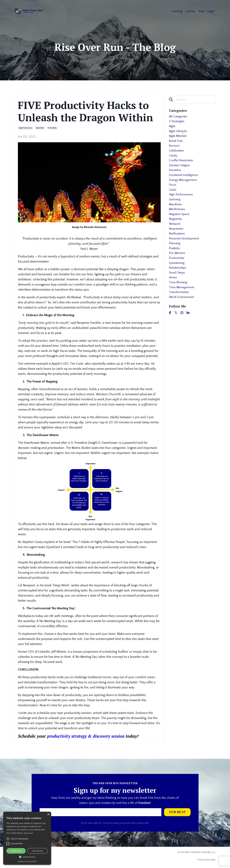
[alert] (27, 838)
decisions (175, 173)
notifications (177, 239)
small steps (177, 280)
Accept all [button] (16, 851)
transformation (179, 300)
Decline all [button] (38, 851)
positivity (175, 255)
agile (172, 127)
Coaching (177, 11)
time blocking (179, 290)
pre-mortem (177, 260)
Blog (201, 11)
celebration (177, 152)
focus (173, 188)
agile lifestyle (178, 132)
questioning (177, 270)
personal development (184, 244)
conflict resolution (182, 163)
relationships (178, 275)
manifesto (176, 209)
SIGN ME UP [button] (177, 812)
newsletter (40, 128)
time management (182, 295)
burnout (174, 147)
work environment (182, 306)
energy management (183, 183)
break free (176, 142)
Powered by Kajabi (207, 860)
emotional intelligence (184, 178)
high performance (26, 128)
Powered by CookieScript (27, 862)
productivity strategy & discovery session (88, 736)
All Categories (178, 117)
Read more (28, 833)
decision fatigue (180, 168)
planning (175, 249)
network (175, 229)
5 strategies (177, 122)
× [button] (48, 814)
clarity (173, 158)
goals (173, 193)
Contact (190, 11)
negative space (180, 219)
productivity (52, 128)
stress (173, 285)
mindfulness (177, 214)
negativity (176, 224)
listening (175, 204)
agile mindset (178, 137)
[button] (27, 857)
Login (211, 11)
